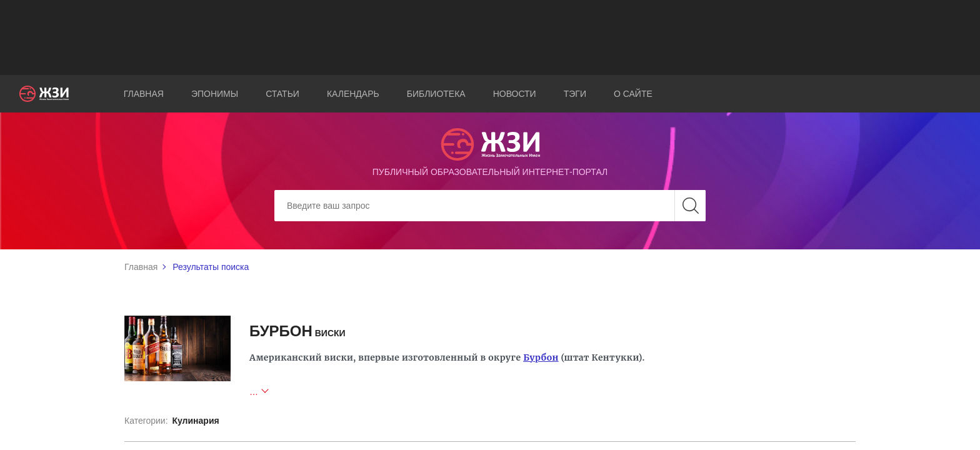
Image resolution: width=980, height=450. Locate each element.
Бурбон (541, 357)
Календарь (353, 94)
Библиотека (436, 94)
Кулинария (195, 421)
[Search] (490, 206)
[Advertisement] (490, 37)
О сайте (633, 94)
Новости (515, 94)
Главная (144, 94)
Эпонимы (215, 94)
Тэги (575, 94)
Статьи (282, 94)
